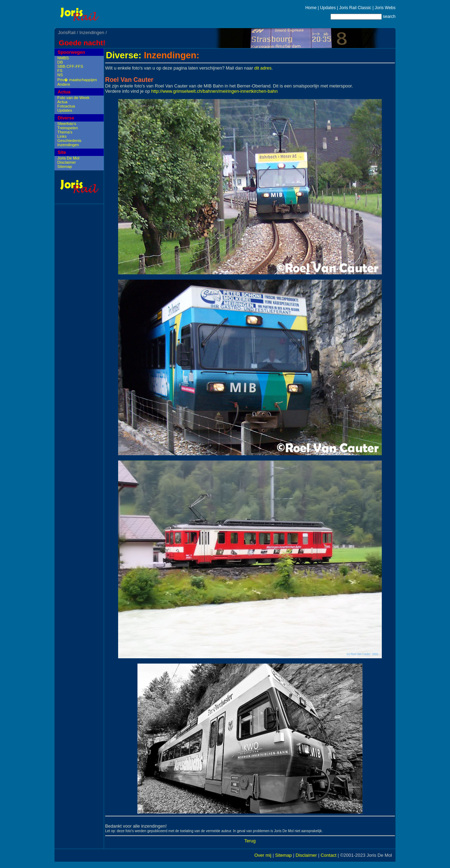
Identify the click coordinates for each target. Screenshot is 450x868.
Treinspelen (68, 128)
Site (62, 152)
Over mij (263, 855)
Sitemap (65, 167)
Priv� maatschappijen (77, 80)
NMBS (63, 58)
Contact (329, 855)
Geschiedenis (69, 141)
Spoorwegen (71, 52)
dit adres (263, 68)
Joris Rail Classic (355, 8)
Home (311, 8)
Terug (250, 841)
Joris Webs (385, 8)
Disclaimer (67, 162)
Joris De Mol (68, 158)
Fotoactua (66, 106)
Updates (328, 8)
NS (60, 75)
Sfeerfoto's (67, 124)
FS (60, 71)
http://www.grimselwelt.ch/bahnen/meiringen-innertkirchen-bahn (214, 91)
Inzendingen (92, 32)
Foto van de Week (73, 98)
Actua (64, 92)
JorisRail (67, 32)
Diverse (66, 118)
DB (60, 62)
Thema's (65, 132)
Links (62, 136)
